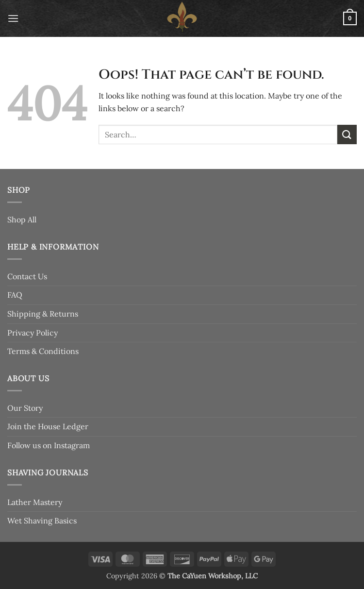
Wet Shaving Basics (42, 521)
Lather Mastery (35, 502)
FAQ (15, 295)
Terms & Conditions (43, 351)
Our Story (25, 408)
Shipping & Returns (43, 314)
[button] (13, 18)
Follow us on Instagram (49, 445)
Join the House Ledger (48, 426)
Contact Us (27, 276)
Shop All (22, 219)
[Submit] (347, 134)
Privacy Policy (33, 333)
